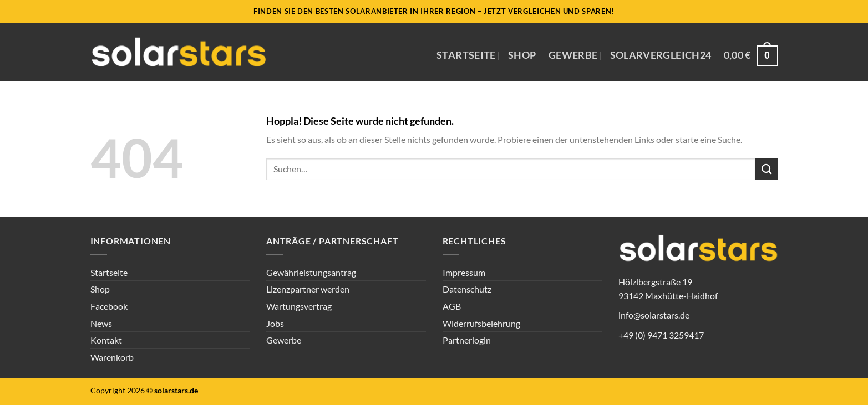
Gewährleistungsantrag (311, 272)
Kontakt (106, 340)
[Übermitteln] (767, 169)
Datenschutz (467, 289)
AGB (452, 306)
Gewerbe (573, 55)
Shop (522, 55)
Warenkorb (112, 357)
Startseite (466, 55)
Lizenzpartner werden (308, 289)
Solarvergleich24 (661, 55)
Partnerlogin (467, 340)
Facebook (109, 306)
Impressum (464, 272)
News (101, 323)
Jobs (275, 323)
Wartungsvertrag (299, 306)
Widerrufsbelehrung (481, 323)
